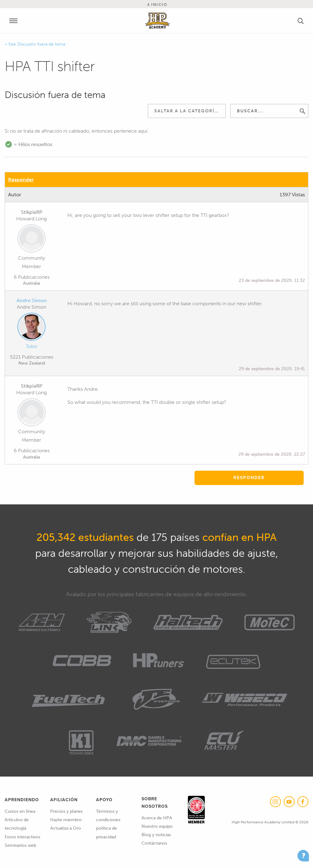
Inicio (157, 5)
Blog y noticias (156, 835)
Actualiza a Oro (66, 828)
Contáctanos (154, 843)
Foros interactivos (22, 837)
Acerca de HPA (157, 818)
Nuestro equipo (157, 826)
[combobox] (187, 111)
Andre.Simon (32, 300)
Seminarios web (20, 845)
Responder (21, 180)
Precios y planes (66, 811)
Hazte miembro (66, 820)
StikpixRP (32, 212)
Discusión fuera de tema (41, 44)
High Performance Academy (158, 21)
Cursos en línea (20, 811)
